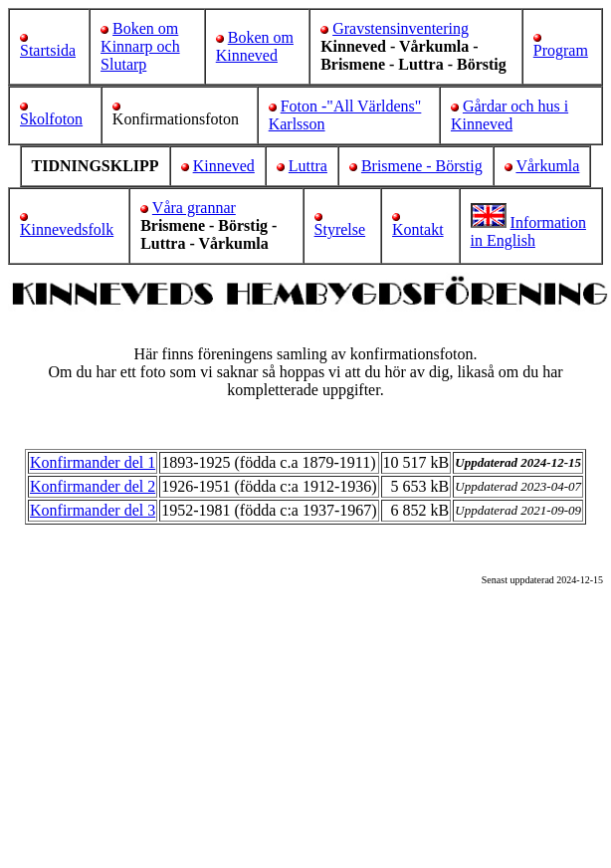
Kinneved (224, 166)
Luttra (308, 166)
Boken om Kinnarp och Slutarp (140, 46)
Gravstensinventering (401, 28)
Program (561, 50)
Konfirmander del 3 (93, 510)
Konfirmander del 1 (93, 462)
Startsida (48, 50)
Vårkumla (547, 166)
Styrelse (340, 229)
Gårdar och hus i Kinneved (509, 115)
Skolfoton (51, 119)
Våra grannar (194, 208)
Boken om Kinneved (255, 46)
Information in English (528, 231)
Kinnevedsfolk (67, 229)
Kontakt (418, 229)
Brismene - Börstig (422, 166)
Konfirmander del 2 (93, 486)
